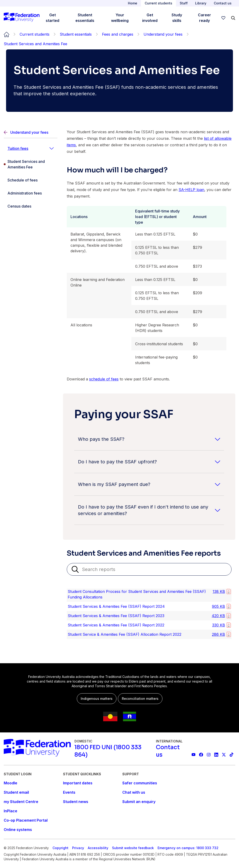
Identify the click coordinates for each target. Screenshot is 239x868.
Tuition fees (18, 148)
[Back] (31, 132)
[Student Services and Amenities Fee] (31, 164)
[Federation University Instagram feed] (209, 755)
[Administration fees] (31, 193)
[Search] (233, 18)
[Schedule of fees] (31, 180)
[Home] (22, 18)
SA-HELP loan (191, 190)
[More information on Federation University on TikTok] (231, 755)
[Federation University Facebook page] (201, 755)
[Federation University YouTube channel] (194, 755)
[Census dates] (31, 206)
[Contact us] (171, 751)
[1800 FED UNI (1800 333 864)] (113, 751)
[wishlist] (223, 18)
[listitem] (149, 595)
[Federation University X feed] (224, 755)
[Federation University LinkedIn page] (216, 755)
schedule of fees (104, 379)
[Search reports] (149, 569)
